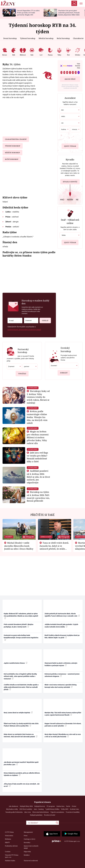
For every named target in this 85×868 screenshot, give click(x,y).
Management (28, 832)
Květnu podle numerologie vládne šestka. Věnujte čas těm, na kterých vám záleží (37, 417)
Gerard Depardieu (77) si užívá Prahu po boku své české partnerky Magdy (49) (28, 13)
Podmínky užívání (11, 846)
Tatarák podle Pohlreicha (14, 812)
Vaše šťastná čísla (78, 66)
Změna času (60, 806)
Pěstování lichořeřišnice (41, 812)
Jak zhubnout (14, 806)
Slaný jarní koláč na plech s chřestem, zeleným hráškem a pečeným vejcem (61, 664)
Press (26, 836)
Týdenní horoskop (28, 38)
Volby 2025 (65, 809)
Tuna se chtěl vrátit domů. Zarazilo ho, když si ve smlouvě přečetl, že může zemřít (54, 547)
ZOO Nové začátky (26, 809)
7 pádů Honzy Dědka (52, 809)
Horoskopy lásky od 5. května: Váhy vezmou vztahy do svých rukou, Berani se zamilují (38, 397)
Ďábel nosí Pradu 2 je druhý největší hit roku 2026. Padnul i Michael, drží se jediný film (21, 725)
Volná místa (9, 836)
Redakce (27, 855)
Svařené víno (74, 809)
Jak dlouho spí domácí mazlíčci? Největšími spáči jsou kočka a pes (21, 763)
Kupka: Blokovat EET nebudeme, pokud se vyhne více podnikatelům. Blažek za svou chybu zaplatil (21, 616)
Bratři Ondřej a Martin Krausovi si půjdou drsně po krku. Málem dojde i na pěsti (62, 636)
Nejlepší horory (40, 806)
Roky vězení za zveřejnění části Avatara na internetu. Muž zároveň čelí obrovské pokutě (21, 735)
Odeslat (44, 320)
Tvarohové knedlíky (73, 812)
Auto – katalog (39, 809)
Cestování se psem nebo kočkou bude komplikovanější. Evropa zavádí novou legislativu (21, 637)
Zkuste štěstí (70, 79)
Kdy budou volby (12, 809)
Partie (68, 806)
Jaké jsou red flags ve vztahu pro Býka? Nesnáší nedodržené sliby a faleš (37, 457)
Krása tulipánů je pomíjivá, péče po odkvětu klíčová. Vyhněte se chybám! (22, 774)
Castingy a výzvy (29, 839)
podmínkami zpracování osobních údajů (24, 330)
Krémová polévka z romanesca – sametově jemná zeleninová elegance (62, 675)
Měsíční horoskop (46, 38)
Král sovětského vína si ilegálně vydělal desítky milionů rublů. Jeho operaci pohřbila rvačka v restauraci (20, 676)
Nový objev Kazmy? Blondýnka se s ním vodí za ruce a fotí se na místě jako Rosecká (63, 735)
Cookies (8, 852)
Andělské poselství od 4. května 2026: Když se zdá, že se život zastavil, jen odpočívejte (38, 477)
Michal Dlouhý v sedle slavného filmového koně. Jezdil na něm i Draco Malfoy (19, 546)
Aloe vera (28, 812)
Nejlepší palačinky (36, 815)
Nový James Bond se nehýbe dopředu (18, 713)
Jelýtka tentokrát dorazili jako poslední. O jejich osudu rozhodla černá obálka (61, 626)
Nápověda (27, 852)
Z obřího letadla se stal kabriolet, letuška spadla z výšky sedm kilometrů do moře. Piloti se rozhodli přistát (21, 687)
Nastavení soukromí (31, 861)
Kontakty (27, 842)
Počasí (74, 806)
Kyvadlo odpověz (70, 181)
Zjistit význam (70, 146)
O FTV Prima (9, 832)
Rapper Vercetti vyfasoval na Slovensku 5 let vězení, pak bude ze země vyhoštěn (63, 725)
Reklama (8, 839)
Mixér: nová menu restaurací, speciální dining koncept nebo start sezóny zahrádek (61, 686)
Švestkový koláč (50, 815)
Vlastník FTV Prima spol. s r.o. (12, 856)
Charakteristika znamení (16, 139)
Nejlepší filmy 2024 (26, 806)
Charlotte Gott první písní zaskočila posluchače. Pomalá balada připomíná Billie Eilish (69, 13)
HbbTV (7, 842)
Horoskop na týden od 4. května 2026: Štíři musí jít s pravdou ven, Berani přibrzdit (38, 496)
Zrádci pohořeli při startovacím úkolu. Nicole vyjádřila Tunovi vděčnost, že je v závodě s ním (62, 615)
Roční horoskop (63, 38)
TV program (51, 806)
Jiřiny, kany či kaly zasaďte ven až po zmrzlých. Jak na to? (22, 785)
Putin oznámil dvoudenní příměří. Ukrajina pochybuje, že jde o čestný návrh (19, 626)
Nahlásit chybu (10, 861)
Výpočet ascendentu (57, 812)
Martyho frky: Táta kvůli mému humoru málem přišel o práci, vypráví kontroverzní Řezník (63, 714)
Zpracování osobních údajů (31, 847)
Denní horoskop (10, 38)
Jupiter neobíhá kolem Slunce (16, 663)
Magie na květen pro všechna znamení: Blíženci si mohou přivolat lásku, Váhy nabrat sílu (38, 437)
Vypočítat (22, 373)
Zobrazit (64, 372)
